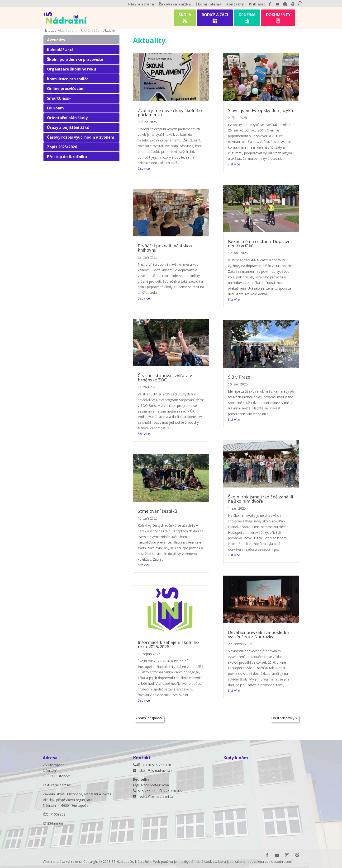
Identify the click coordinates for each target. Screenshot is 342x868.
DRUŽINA (247, 19)
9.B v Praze (239, 377)
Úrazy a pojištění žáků (68, 127)
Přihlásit (257, 5)
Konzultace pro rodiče (68, 79)
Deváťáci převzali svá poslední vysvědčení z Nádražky (258, 634)
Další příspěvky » (284, 718)
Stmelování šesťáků (157, 511)
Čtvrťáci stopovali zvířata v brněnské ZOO (165, 378)
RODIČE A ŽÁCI (215, 19)
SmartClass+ (59, 98)
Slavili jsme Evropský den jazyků (261, 110)
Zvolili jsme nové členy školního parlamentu (170, 113)
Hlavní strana (141, 5)
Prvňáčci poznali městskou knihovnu (165, 248)
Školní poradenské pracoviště (75, 59)
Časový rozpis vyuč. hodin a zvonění (81, 137)
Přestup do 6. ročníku (67, 157)
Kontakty (235, 5)
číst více (144, 168)
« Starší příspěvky (149, 718)
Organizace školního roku (71, 69)
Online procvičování (66, 89)
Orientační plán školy (67, 118)
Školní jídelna (209, 5)
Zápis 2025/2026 (62, 147)
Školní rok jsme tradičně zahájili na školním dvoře (261, 499)
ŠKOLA (185, 19)
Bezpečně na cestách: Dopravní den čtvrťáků (260, 244)
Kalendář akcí (60, 50)
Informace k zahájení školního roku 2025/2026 (168, 644)
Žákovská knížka (175, 5)
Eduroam (55, 108)
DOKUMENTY (278, 19)
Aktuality (56, 40)
